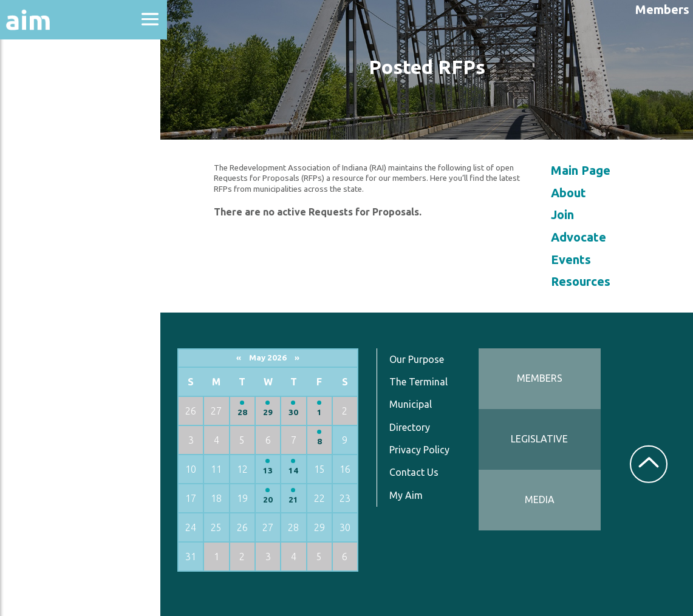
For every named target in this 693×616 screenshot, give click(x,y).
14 (301, 471)
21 (301, 500)
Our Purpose (423, 359)
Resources (41, 266)
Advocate (581, 237)
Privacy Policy (425, 450)
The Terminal (425, 382)
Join (565, 215)
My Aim (412, 495)
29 (276, 412)
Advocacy (39, 119)
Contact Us (420, 472)
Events (573, 259)
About (571, 193)
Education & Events (70, 151)
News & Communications (61, 225)
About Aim (43, 86)
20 (276, 500)
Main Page (583, 170)
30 (301, 412)
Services (36, 298)
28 (250, 412)
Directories (45, 184)
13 (276, 471)
